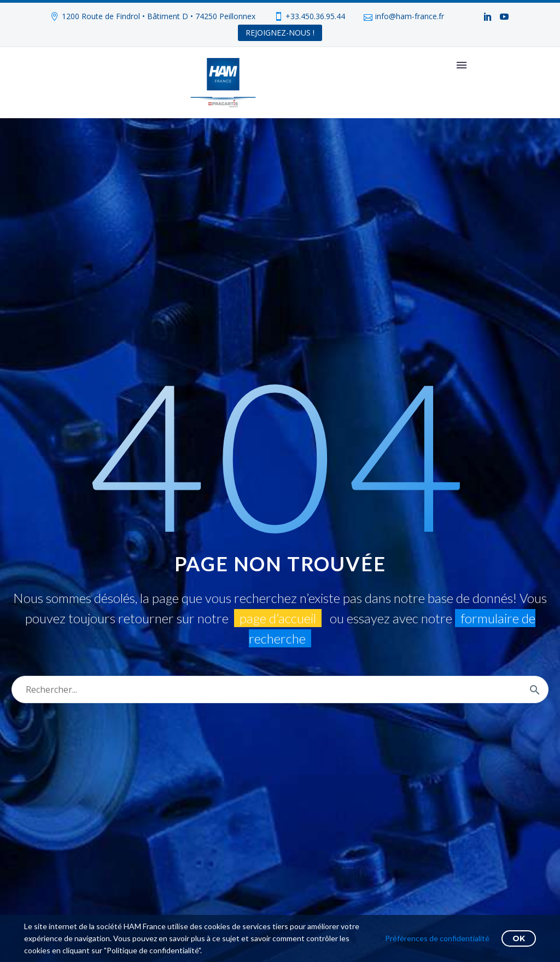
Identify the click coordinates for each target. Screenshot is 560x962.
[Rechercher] (280, 689)
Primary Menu (462, 65)
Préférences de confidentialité (437, 938)
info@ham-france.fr (410, 16)
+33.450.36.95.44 (315, 16)
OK (519, 938)
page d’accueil (278, 618)
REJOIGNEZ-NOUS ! (280, 33)
